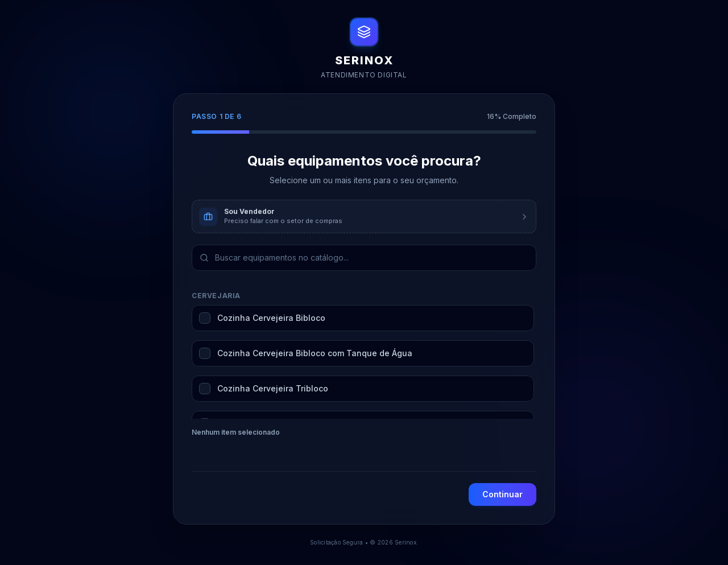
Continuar (502, 494)
